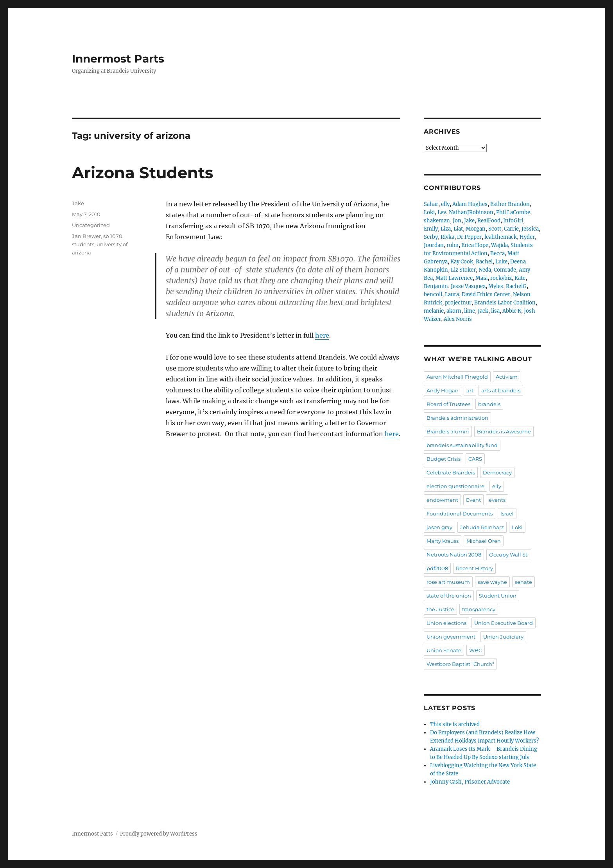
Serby (431, 237)
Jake (78, 203)
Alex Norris (458, 319)
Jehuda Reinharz (482, 527)
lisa (495, 311)
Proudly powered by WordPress (159, 834)
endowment (442, 500)
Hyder (527, 237)
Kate (520, 278)
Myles (496, 286)
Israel (507, 514)
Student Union (498, 596)
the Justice (440, 609)
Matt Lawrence (454, 278)
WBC (476, 650)
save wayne (492, 582)
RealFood (489, 221)
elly (445, 204)
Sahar (431, 204)
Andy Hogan (443, 390)
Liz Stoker (463, 270)
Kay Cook (462, 262)
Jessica (530, 229)
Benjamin (436, 286)
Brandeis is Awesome (504, 431)
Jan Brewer (86, 236)
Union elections (446, 623)
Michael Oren (484, 541)
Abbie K (512, 311)
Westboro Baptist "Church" (460, 664)
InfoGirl (513, 221)
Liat (458, 229)
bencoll (433, 294)
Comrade (505, 270)
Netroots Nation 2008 (454, 555)
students (83, 244)
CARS (475, 459)
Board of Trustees (448, 404)
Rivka (447, 237)
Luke (501, 262)
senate (523, 582)
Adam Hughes (470, 204)
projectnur (458, 303)
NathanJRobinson (471, 212)
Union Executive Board (504, 623)
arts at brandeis (501, 390)
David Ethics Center (486, 294)
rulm (453, 245)
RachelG (516, 286)
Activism (507, 377)
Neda (485, 270)
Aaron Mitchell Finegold (457, 377)
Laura (452, 294)
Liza (446, 229)
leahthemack (501, 237)
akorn (454, 311)
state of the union (449, 596)
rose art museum (448, 582)
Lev (442, 212)
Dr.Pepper (469, 237)
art (470, 390)
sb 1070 (113, 236)
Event (473, 500)
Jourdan (434, 245)
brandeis (489, 404)
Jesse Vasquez (468, 286)
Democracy (497, 472)
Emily (431, 229)
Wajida (499, 245)
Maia (481, 278)
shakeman (437, 221)
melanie (434, 311)
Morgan (476, 229)
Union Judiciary (503, 637)
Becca (497, 253)
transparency (479, 609)
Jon (457, 221)
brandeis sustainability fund (462, 445)
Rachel (484, 262)
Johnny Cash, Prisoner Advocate (470, 782)
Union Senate (444, 650)
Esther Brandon (510, 204)
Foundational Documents (460, 514)
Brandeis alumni (448, 431)
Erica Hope (475, 245)
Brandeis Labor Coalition (505, 303)
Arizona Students (142, 173)
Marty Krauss (443, 541)
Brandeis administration (457, 418)
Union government (451, 637)
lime (470, 311)
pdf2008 (437, 568)
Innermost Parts (118, 59)
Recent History (474, 568)
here (322, 335)
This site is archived (455, 724)
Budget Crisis (444, 459)
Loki (429, 212)
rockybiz (501, 278)
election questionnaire (455, 486)
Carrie (511, 229)
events (497, 500)
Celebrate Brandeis (451, 472)
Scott (495, 229)
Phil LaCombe (513, 212)
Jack (483, 311)
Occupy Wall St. (509, 555)
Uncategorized (91, 225)
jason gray (439, 527)
